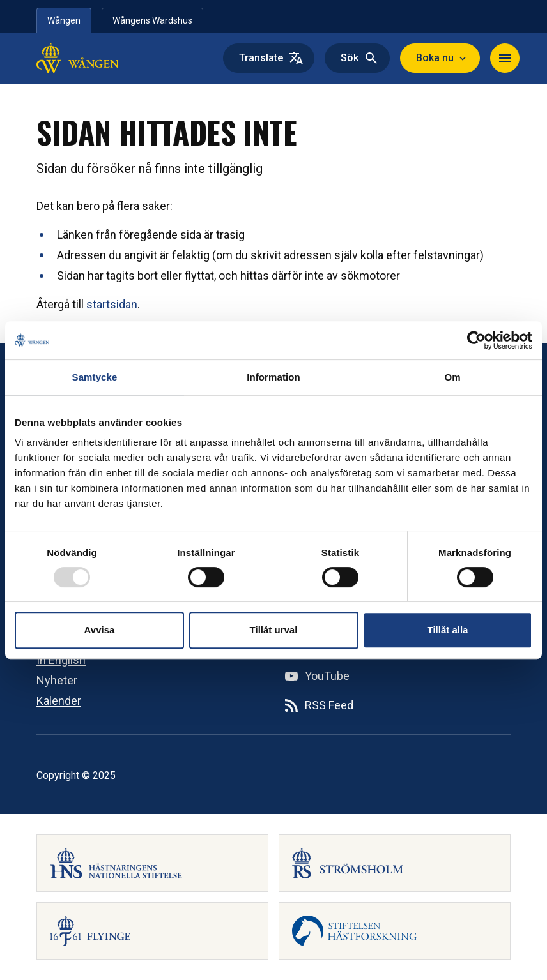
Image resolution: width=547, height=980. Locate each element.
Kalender (59, 701)
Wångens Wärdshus (152, 20)
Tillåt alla (448, 630)
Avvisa (100, 630)
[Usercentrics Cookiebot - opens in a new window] (476, 340)
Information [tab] (273, 377)
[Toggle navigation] (505, 58)
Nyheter (57, 680)
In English (61, 660)
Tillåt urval (274, 630)
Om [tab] (452, 377)
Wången (64, 20)
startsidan (112, 304)
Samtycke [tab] (95, 377)
